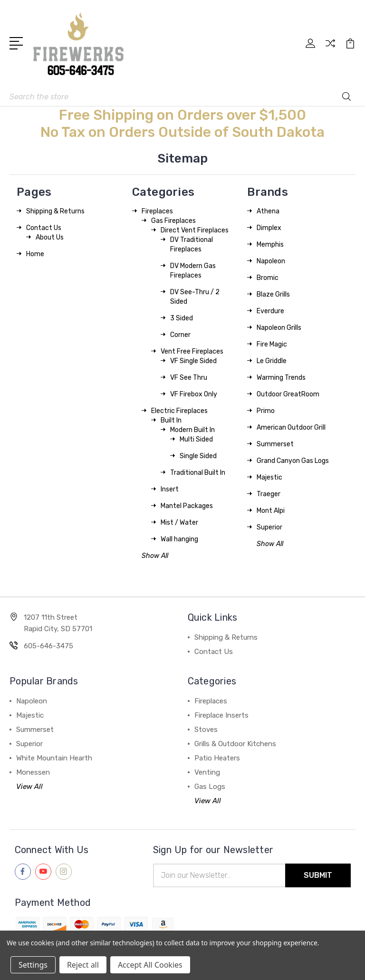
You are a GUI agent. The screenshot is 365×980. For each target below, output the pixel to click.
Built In (171, 420)
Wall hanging (179, 539)
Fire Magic (272, 344)
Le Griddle (272, 361)
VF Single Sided (193, 361)
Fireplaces (157, 211)
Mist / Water (179, 523)
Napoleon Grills (279, 328)
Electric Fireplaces (179, 411)
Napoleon (271, 261)
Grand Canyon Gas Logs (293, 461)
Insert (170, 489)
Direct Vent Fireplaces (195, 230)
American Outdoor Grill (291, 428)
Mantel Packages (187, 506)
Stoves (206, 730)
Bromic (268, 278)
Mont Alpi (271, 511)
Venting (207, 772)
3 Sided (182, 318)
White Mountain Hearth (54, 758)
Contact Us (44, 228)
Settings (33, 965)
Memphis (270, 245)
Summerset (275, 444)
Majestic (269, 477)
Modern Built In (192, 430)
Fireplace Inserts (221, 715)
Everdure (270, 311)
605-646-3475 (48, 646)
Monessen (33, 772)
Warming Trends (281, 378)
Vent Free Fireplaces (192, 351)
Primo (266, 411)
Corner (180, 335)
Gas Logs (210, 787)
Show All (155, 556)
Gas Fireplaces (173, 221)
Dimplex (269, 228)
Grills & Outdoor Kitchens (235, 744)
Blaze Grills (273, 294)
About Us (50, 237)
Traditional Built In (198, 473)
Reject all (83, 965)
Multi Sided (196, 439)
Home (35, 254)
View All (29, 787)
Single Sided (198, 456)
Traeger (269, 494)
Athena (268, 211)
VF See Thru (189, 378)
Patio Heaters (217, 758)
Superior (269, 527)
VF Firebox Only (194, 394)
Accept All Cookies (150, 965)
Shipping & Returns (55, 211)
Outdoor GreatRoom (288, 394)
